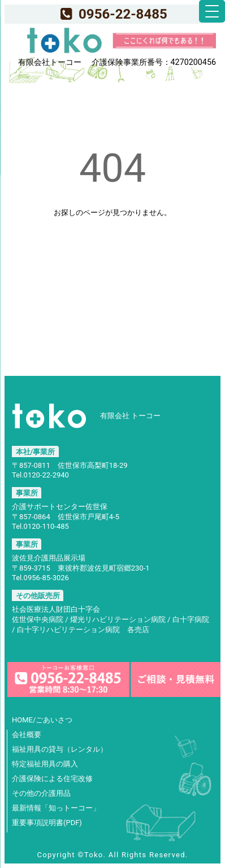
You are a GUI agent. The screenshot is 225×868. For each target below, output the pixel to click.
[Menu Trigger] (212, 11)
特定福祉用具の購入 (45, 764)
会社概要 (27, 735)
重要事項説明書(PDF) (47, 823)
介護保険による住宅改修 (52, 779)
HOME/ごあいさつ (42, 720)
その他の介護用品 (41, 793)
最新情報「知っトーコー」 (56, 808)
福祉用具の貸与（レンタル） (60, 749)
